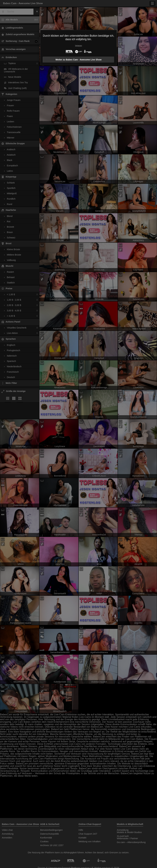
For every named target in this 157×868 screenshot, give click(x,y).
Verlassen (78, 46)
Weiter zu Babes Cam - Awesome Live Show (78, 60)
